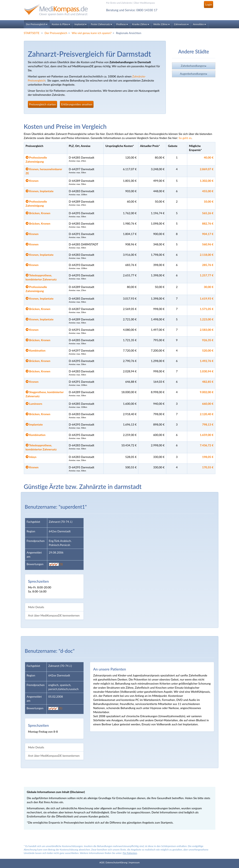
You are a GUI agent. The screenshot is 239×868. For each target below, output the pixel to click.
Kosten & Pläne (61, 24)
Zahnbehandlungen (194, 67)
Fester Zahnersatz (101, 24)
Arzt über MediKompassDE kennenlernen (54, 615)
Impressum (134, 862)
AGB (102, 862)
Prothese (122, 24)
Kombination (36, 350)
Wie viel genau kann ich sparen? (92, 33)
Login (209, 4)
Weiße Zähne (162, 24)
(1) (56, 564)
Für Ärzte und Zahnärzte (119, 3)
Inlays (31, 457)
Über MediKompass (144, 3)
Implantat (80, 24)
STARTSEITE (32, 33)
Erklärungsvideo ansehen (77, 104)
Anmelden (199, 24)
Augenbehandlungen (194, 75)
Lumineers (34, 404)
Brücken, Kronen (38, 213)
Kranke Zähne (141, 24)
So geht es (185, 138)
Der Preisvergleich (37, 24)
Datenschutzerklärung (116, 862)
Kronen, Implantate (40, 191)
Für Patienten (130, 853)
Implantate (34, 424)
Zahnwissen (181, 24)
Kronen (32, 181)
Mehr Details (36, 607)
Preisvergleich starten (43, 104)
